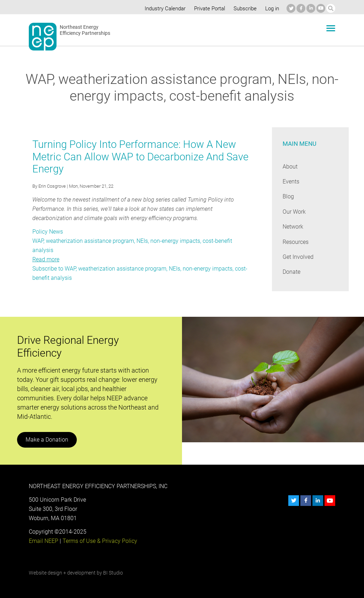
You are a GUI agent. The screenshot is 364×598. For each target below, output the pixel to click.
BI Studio (113, 573)
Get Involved (298, 257)
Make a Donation (47, 440)
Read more (46, 259)
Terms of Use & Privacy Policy (99, 541)
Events (291, 181)
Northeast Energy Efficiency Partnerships (85, 30)
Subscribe (244, 9)
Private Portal (208, 9)
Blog (288, 196)
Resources (296, 242)
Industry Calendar (163, 9)
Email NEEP (43, 541)
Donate (291, 272)
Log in (272, 9)
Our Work (294, 212)
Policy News (47, 232)
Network (293, 227)
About (290, 167)
